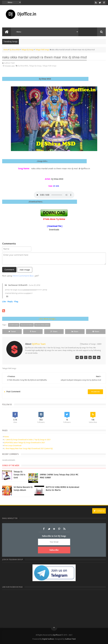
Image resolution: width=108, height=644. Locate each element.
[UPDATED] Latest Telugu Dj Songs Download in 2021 (25, 443)
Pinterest (59, 529)
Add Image (25, 270)
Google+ (54, 529)
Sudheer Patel (70, 639)
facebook (95, 392)
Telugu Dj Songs (35, 66)
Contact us (99, 511)
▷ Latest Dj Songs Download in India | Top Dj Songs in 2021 (27, 440)
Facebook (44, 529)
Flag (16, 302)
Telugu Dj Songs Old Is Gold (19, 475)
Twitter (49, 529)
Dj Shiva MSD (23, 66)
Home (6, 437)
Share (33, 331)
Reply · (11, 302)
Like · (5, 302)
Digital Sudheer (48, 639)
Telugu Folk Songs (49, 66)
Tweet (12, 331)
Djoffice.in (57, 635)
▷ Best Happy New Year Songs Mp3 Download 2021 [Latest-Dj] (28, 448)
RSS (64, 529)
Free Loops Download (13, 446)
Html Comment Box (23, 276)
